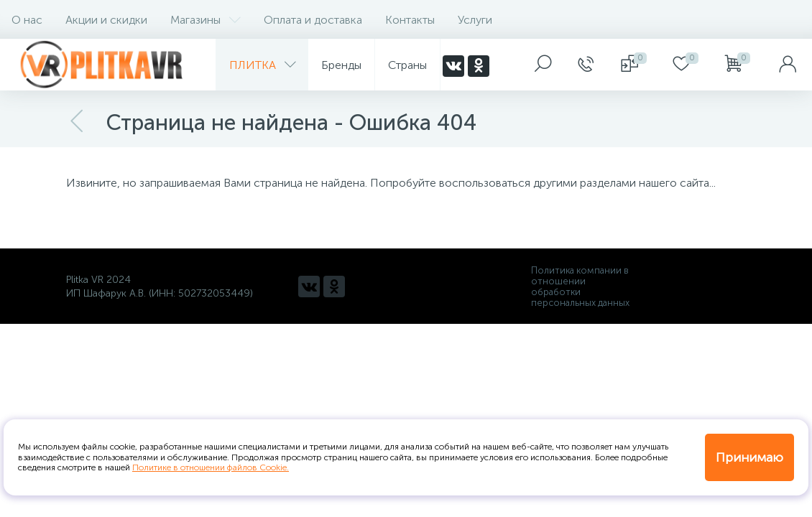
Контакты (410, 20)
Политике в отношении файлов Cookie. (211, 467)
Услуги (475, 20)
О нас (27, 20)
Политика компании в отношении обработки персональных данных (580, 287)
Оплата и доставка (313, 20)
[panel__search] (543, 65)
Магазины (206, 20)
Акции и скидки (106, 20)
